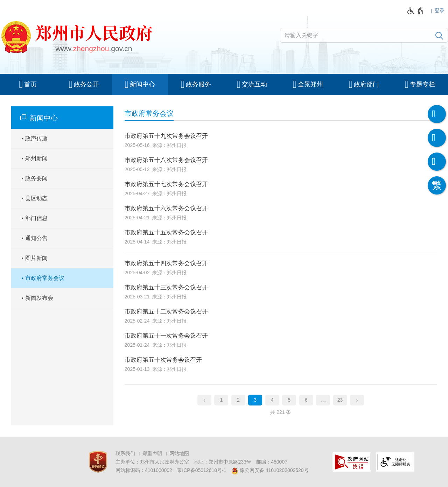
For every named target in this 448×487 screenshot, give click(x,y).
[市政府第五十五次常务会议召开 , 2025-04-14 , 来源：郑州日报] (281, 236)
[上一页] (204, 400)
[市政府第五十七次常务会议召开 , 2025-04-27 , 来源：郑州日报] (281, 188)
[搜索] (439, 35)
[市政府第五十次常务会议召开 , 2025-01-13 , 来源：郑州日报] (281, 364)
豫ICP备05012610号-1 (202, 470)
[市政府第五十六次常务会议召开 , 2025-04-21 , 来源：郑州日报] (281, 212)
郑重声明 (152, 453)
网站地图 (179, 453)
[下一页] (357, 400)
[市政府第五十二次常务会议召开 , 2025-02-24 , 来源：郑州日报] (281, 315)
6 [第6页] (306, 400)
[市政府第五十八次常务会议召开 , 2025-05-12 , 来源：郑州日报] (281, 164)
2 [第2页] (238, 400)
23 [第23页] (340, 400)
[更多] (323, 400)
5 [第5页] (289, 400)
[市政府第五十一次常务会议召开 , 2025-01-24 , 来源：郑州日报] (281, 340)
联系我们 (125, 453)
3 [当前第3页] (255, 400)
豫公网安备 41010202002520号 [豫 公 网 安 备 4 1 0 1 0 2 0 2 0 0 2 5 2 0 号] (270, 471)
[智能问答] (437, 162)
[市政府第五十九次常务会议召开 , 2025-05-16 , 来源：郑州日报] (281, 138)
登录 (440, 10)
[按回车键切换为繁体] (437, 185)
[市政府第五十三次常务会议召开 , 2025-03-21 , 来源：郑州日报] (281, 291)
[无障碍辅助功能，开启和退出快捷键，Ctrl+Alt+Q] (416, 11)
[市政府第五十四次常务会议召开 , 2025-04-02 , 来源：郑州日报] (281, 266)
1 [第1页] (221, 400)
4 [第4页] (272, 400)
